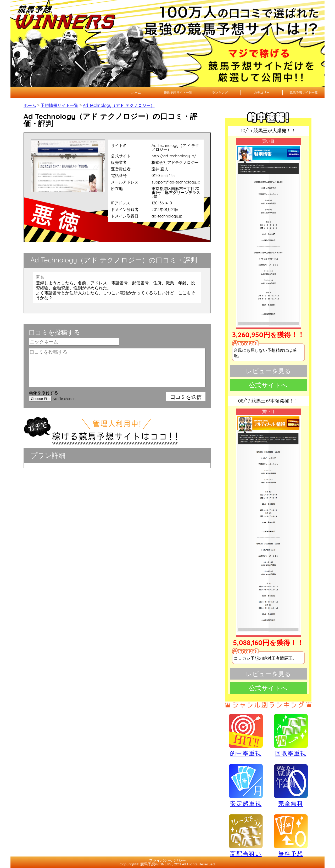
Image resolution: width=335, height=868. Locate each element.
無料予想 (291, 835)
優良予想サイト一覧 (178, 92)
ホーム (136, 92)
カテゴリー (262, 92)
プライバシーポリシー (167, 860)
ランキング (220, 92)
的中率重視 (246, 735)
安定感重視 (246, 785)
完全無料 (291, 786)
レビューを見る (268, 371)
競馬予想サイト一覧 (304, 92)
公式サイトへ (268, 385)
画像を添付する (43, 393)
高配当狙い (246, 835)
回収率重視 (291, 735)
